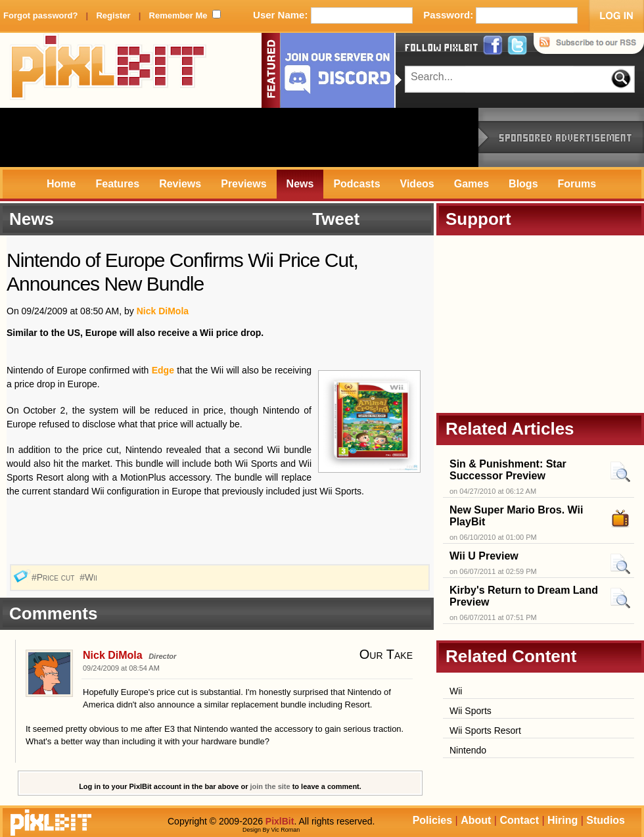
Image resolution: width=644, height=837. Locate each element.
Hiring (563, 820)
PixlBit (108, 70)
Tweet (336, 219)
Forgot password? (40, 15)
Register (113, 15)
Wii (456, 691)
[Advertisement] (239, 137)
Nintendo (468, 750)
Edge (163, 370)
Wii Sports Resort (485, 730)
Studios (606, 820)
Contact (519, 820)
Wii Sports (471, 711)
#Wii (89, 577)
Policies (432, 820)
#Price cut (54, 577)
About (476, 820)
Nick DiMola (163, 311)
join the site (270, 786)
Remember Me (178, 15)
